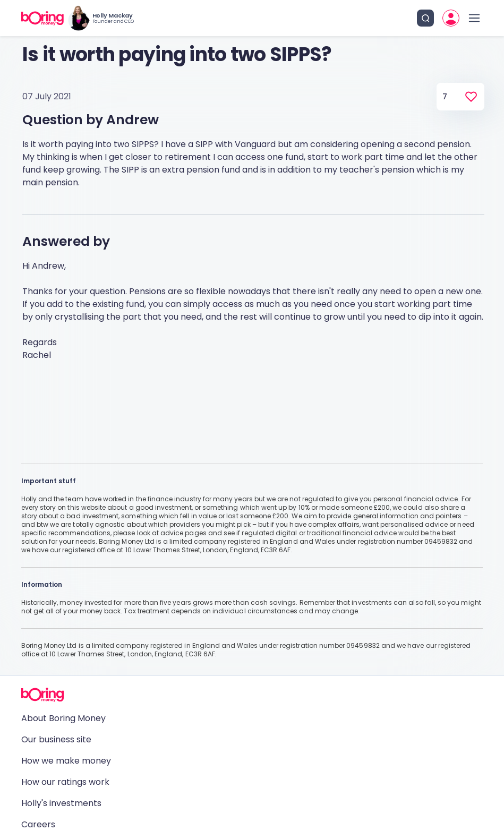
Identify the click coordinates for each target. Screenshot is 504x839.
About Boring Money (63, 718)
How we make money (66, 761)
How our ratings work (65, 782)
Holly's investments (61, 803)
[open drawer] (474, 18)
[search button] (425, 18)
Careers (38, 824)
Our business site (56, 739)
